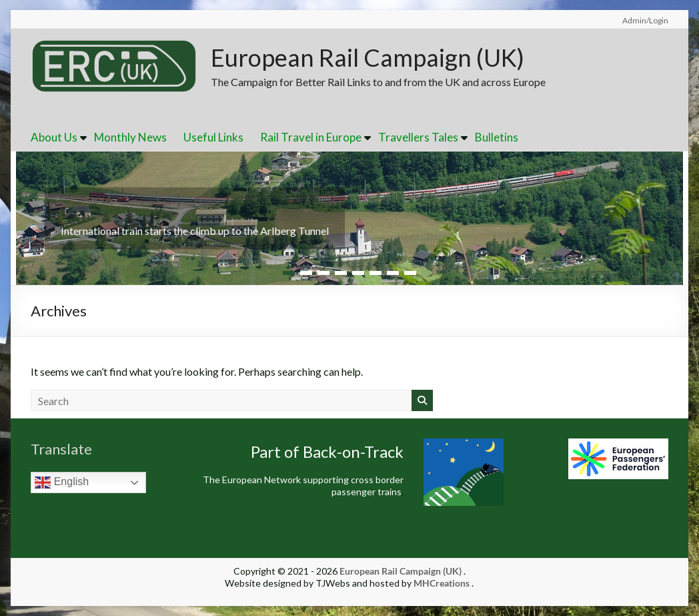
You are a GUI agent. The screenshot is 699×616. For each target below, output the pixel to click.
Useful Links (213, 137)
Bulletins (497, 137)
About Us (54, 137)
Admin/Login (645, 20)
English (62, 483)
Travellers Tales (418, 137)
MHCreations (442, 583)
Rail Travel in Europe (311, 137)
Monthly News (130, 137)
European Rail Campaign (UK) (368, 57)
